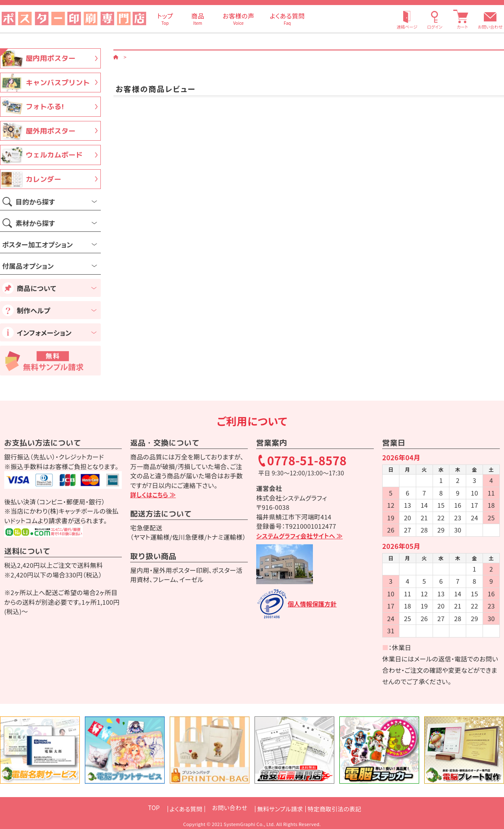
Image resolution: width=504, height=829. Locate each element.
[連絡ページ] (407, 18)
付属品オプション (28, 266)
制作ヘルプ (34, 310)
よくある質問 (175, 808)
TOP (138, 808)
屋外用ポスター (51, 131)
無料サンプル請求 (280, 808)
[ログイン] (435, 18)
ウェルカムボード (54, 155)
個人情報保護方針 (313, 604)
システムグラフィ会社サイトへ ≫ (302, 536)
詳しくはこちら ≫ (154, 495)
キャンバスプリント (58, 83)
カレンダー (43, 179)
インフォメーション (44, 333)
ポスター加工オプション (37, 244)
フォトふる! (45, 106)
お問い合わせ (490, 27)
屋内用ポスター (51, 58)
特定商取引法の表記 (345, 808)
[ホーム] (116, 56)
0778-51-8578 (307, 461)
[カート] (462, 18)
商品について (37, 288)
